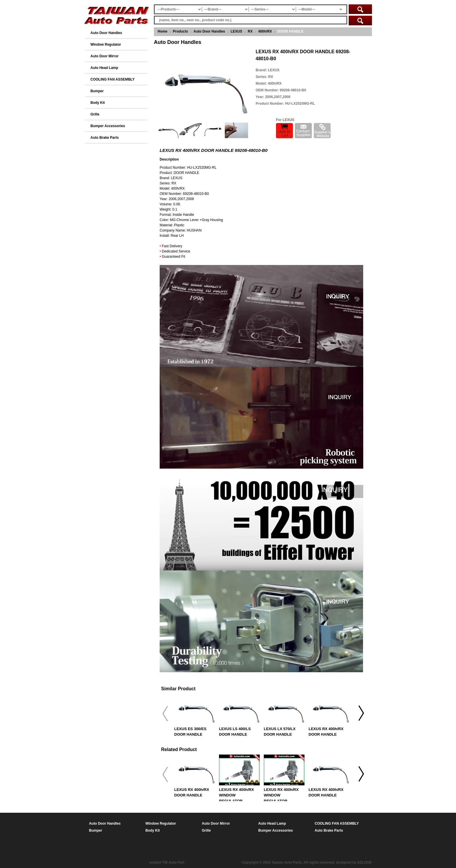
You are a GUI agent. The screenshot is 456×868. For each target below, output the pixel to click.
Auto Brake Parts (105, 138)
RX (250, 31)
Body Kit (98, 103)
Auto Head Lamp (104, 68)
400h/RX (265, 31)
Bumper (97, 91)
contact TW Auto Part (167, 862)
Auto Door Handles (209, 31)
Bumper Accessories (108, 126)
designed (344, 862)
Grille (95, 114)
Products (180, 31)
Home (162, 31)
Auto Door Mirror (105, 56)
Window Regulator (106, 45)
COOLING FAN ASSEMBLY (113, 79)
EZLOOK (365, 862)
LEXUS (236, 31)
